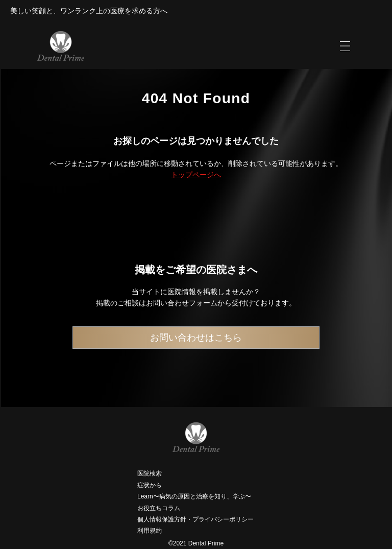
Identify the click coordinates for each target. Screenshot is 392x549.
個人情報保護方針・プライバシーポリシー (195, 519)
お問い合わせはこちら (196, 338)
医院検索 (150, 473)
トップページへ (196, 175)
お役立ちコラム (159, 508)
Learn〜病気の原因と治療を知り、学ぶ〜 (194, 496)
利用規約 (150, 531)
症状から (150, 485)
